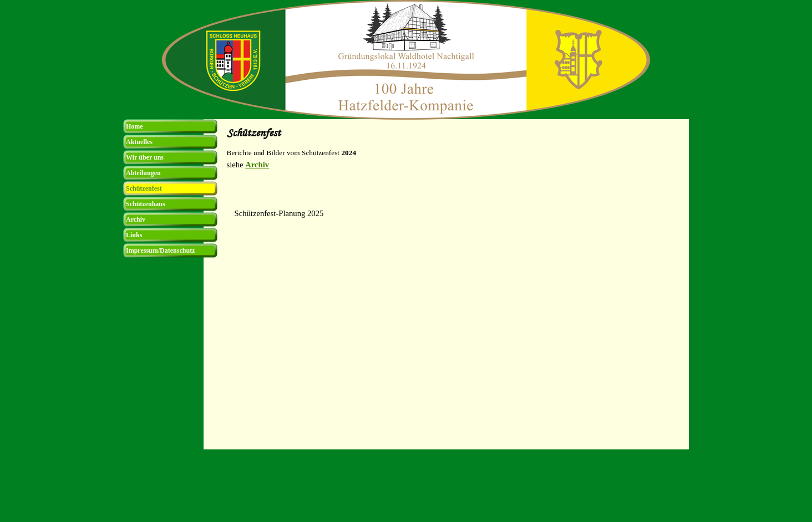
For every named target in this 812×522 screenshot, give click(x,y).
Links (134, 235)
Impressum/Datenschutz (160, 250)
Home (135, 126)
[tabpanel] (455, 170)
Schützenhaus (146, 204)
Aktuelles (139, 142)
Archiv (257, 165)
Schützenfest (144, 188)
